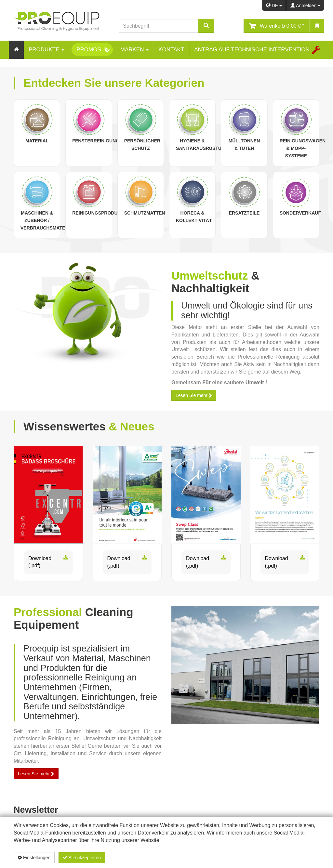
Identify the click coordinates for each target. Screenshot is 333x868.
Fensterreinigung (96, 141)
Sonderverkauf (300, 213)
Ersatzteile (244, 213)
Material (37, 141)
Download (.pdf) (48, 562)
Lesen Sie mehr (194, 395)
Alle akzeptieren (82, 858)
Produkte (46, 50)
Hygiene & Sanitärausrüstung (202, 145)
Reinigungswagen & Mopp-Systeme (303, 148)
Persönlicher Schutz (142, 145)
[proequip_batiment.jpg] (245, 665)
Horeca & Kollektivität (194, 217)
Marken (134, 50)
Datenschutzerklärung (285, 858)
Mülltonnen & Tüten (244, 145)
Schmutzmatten (145, 213)
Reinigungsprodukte (99, 213)
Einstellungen (34, 858)
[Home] (16, 50)
